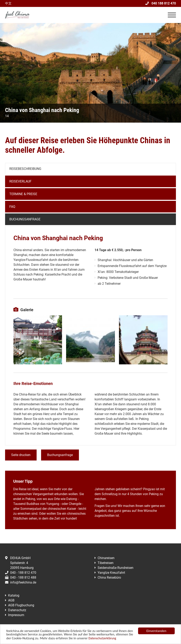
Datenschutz (17, 610)
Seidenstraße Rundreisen (116, 568)
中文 (8, 3)
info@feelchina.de (21, 582)
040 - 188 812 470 (21, 573)
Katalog (14, 595)
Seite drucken (21, 455)
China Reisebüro (109, 578)
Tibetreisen (106, 563)
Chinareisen (106, 558)
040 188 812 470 (161, 3)
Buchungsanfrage (25, 219)
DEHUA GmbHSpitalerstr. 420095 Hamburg (19, 563)
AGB (11, 600)
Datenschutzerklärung (102, 638)
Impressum (16, 615)
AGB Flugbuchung (21, 605)
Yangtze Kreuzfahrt (111, 573)
